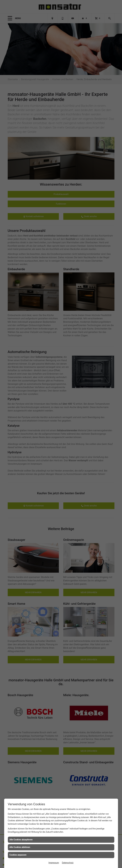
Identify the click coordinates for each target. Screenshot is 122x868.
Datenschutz (68, 863)
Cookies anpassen (18, 855)
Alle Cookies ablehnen (20, 847)
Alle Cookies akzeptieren (21, 840)
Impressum (54, 863)
